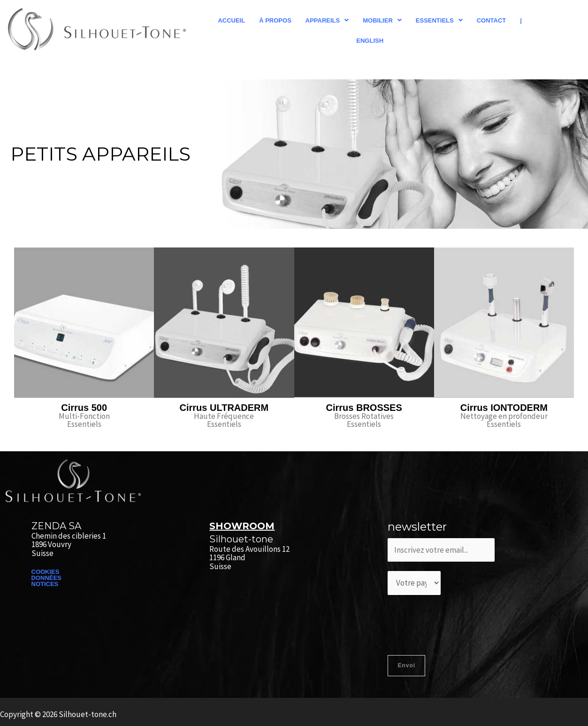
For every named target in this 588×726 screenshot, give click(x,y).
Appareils (327, 20)
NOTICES (45, 584)
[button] (327, 20)
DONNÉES (46, 578)
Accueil (231, 20)
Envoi (406, 665)
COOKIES (46, 572)
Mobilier (382, 20)
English (370, 41)
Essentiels (439, 20)
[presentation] (459, 623)
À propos (275, 20)
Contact (492, 20)
